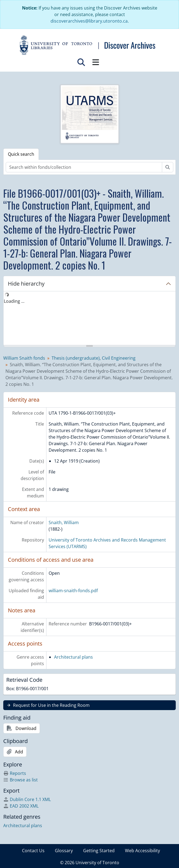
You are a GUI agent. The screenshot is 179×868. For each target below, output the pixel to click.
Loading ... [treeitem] (14, 301)
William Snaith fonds (24, 358)
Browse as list (21, 780)
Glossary (64, 851)
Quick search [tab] (21, 154)
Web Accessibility (142, 851)
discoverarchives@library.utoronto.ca (89, 21)
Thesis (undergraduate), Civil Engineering (94, 358)
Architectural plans (73, 657)
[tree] (89, 319)
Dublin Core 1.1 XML (27, 799)
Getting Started (99, 851)
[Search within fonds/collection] (84, 167)
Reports (15, 773)
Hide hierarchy (26, 284)
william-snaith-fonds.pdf (73, 591)
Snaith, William (64, 522)
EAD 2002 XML (21, 806)
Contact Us (33, 851)
